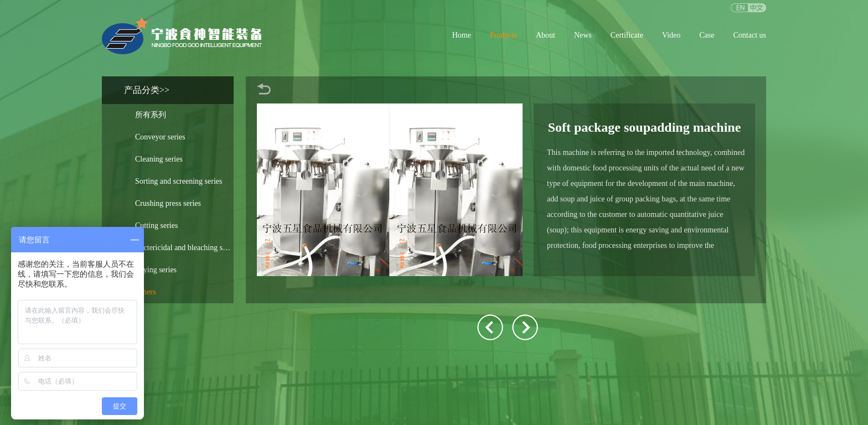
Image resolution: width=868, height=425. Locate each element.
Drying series (156, 270)
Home (462, 35)
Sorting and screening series (179, 181)
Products (503, 35)
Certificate (627, 35)
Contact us (750, 35)
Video (671, 35)
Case (707, 35)
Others (145, 292)
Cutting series (156, 226)
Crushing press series (168, 203)
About (546, 35)
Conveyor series (160, 137)
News (583, 35)
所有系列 (151, 115)
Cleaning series (159, 159)
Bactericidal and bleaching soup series (184, 248)
